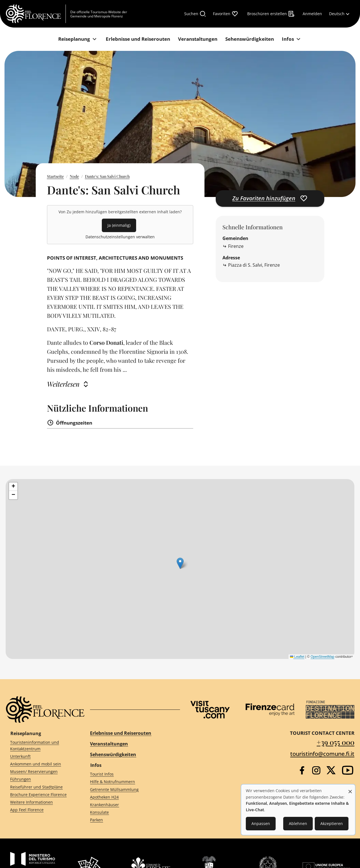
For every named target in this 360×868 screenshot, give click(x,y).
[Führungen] (40, 779)
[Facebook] (302, 770)
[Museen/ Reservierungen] (40, 772)
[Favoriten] (226, 14)
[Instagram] (316, 770)
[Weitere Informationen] (40, 802)
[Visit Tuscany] (210, 710)
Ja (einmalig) (119, 225)
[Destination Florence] (330, 710)
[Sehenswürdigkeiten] (250, 39)
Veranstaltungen (109, 744)
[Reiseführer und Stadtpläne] (40, 787)
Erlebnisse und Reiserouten (121, 733)
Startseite (55, 176)
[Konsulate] (130, 813)
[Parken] (130, 820)
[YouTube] (348, 770)
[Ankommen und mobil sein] (40, 764)
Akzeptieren (332, 823)
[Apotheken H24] (130, 797)
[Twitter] (331, 770)
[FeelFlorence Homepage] (36, 14)
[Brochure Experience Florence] (40, 795)
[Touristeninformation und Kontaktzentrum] (40, 746)
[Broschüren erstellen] (271, 14)
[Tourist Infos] (130, 774)
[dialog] (298, 810)
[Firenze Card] (270, 710)
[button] (13, 487)
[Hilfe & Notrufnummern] (130, 782)
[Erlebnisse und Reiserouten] (138, 39)
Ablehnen (298, 823)
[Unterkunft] (40, 757)
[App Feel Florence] (40, 810)
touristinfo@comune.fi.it (322, 754)
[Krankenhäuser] (130, 805)
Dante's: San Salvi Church (107, 176)
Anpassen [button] (261, 823)
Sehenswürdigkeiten (113, 754)
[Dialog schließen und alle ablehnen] (350, 789)
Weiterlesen (63, 384)
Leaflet (297, 657)
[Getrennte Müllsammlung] (130, 789)
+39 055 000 (336, 742)
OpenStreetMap (322, 657)
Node (74, 176)
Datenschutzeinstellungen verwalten (120, 237)
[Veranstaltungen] (198, 39)
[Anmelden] (312, 14)
